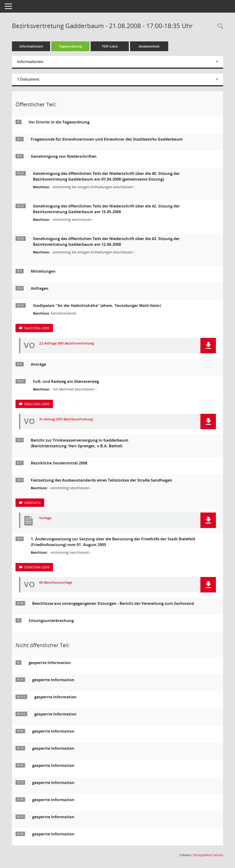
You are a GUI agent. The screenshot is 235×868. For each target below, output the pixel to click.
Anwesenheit (149, 46)
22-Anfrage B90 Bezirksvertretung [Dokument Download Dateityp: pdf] (67, 343)
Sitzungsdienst (208, 855)
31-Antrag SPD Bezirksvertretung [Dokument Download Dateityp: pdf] (66, 419)
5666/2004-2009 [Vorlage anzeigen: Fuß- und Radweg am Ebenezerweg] (37, 404)
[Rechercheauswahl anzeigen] (219, 26)
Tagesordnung (70, 46)
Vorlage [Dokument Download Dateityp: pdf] (45, 518)
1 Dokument (28, 79)
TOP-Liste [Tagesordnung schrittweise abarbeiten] (110, 46)
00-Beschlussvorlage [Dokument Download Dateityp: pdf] (56, 583)
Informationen (31, 46)
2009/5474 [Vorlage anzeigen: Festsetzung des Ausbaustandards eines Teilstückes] (32, 503)
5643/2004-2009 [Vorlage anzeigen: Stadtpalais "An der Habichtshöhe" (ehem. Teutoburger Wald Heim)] (37, 328)
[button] (208, 346)
